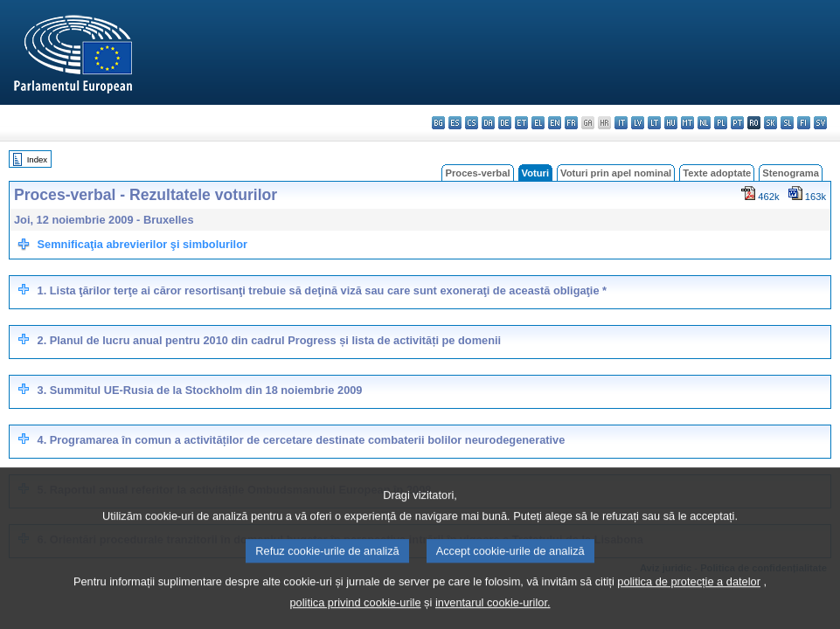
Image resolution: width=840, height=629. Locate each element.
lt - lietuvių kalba (654, 123)
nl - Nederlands (704, 123)
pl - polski (721, 123)
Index (37, 159)
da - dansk (488, 123)
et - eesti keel (521, 123)
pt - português (737, 123)
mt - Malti (687, 123)
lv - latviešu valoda (638, 123)
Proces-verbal (477, 173)
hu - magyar (671, 123)
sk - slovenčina (771, 123)
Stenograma (791, 173)
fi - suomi (804, 123)
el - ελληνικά (538, 123)
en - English (555, 123)
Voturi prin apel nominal (616, 173)
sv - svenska (820, 123)
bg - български (438, 123)
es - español (455, 123)
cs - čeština (472, 123)
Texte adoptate (717, 173)
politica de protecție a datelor (689, 598)
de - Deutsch (505, 123)
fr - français (571, 123)
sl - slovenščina (787, 123)
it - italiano (621, 123)
